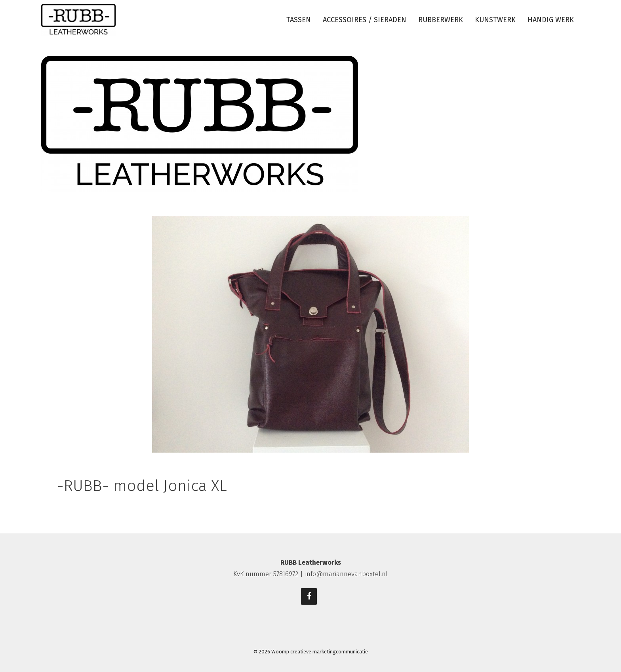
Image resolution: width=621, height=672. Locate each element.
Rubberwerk (441, 20)
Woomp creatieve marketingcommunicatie (320, 652)
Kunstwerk (495, 20)
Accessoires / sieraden (365, 20)
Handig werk (551, 20)
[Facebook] (309, 596)
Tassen (299, 20)
